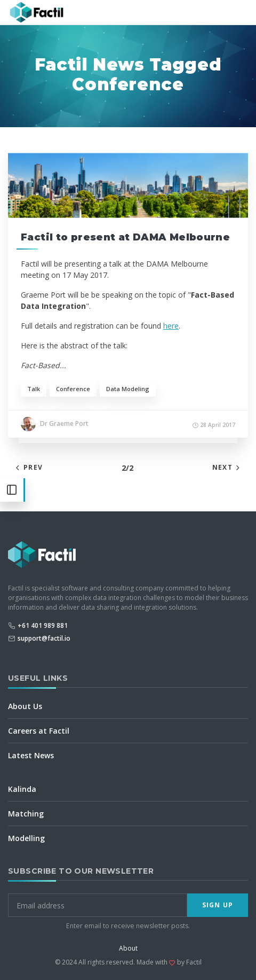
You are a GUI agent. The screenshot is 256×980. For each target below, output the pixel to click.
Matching (26, 814)
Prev (28, 467)
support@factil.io (44, 638)
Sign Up (218, 905)
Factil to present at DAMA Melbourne (125, 237)
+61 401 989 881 (43, 625)
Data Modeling (128, 389)
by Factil (189, 962)
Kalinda (22, 789)
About (128, 948)
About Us (25, 706)
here (171, 326)
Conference (73, 389)
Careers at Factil (39, 731)
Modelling (26, 838)
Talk (34, 389)
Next (227, 467)
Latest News (31, 755)
